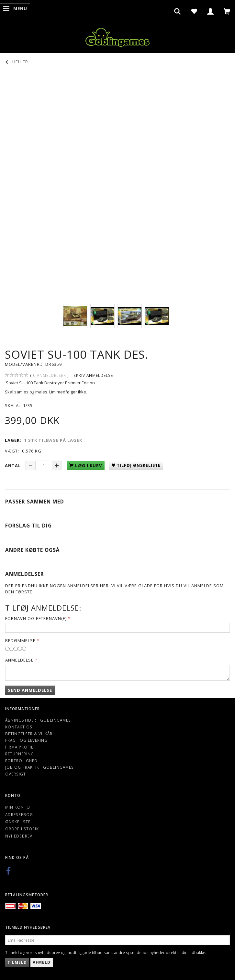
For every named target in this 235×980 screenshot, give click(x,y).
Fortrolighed (21, 761)
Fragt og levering (26, 740)
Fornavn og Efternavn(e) (36, 618)
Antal (13, 465)
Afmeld (42, 962)
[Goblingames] (117, 36)
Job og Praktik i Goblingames (39, 767)
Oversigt (16, 774)
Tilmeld (17, 962)
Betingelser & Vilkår (29, 734)
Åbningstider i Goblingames (38, 720)
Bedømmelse (20, 640)
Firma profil (19, 747)
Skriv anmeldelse (93, 375)
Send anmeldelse (30, 690)
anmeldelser (50, 375)
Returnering (20, 754)
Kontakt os (19, 727)
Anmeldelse (19, 660)
